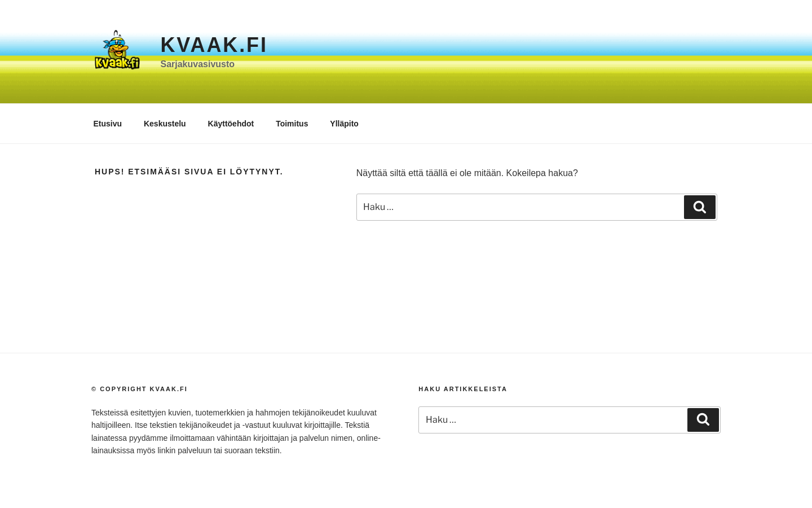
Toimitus (292, 124)
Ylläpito (344, 124)
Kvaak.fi (214, 45)
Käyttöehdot (231, 124)
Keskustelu (165, 124)
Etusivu (108, 124)
